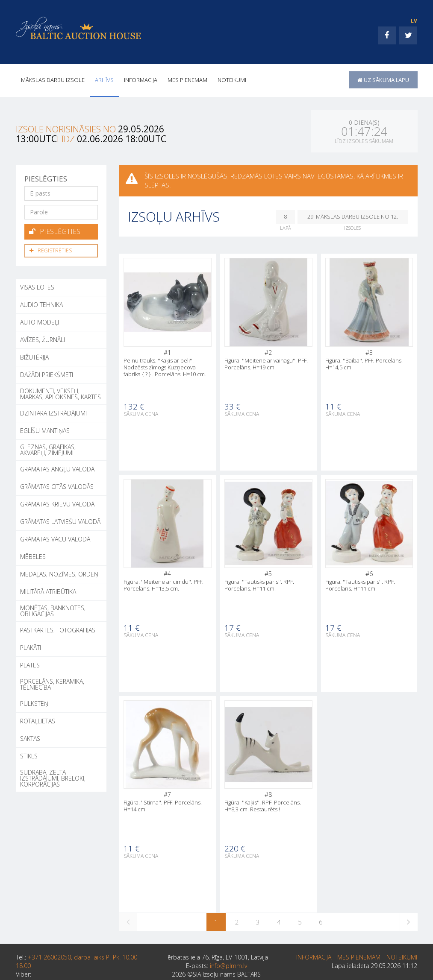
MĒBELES (33, 557)
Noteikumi (232, 80)
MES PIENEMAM (187, 80)
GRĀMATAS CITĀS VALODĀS (57, 487)
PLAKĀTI (31, 648)
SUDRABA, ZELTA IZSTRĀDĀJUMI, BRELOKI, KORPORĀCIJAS (53, 778)
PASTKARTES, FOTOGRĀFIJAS (58, 630)
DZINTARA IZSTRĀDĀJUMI (53, 413)
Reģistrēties (51, 250)
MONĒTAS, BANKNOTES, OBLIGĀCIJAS (53, 611)
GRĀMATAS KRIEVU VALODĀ (57, 504)
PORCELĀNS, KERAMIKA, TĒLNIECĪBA (52, 684)
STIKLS (29, 756)
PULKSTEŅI (35, 704)
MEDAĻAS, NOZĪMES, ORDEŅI (60, 574)
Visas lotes (37, 287)
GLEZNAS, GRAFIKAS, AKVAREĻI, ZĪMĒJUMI (48, 450)
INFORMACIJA (141, 80)
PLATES (30, 665)
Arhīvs (104, 80)
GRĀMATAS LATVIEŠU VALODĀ (60, 522)
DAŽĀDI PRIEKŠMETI (47, 375)
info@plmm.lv (228, 966)
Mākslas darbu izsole (53, 80)
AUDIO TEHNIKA (41, 305)
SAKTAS (30, 739)
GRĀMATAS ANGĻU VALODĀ (57, 469)
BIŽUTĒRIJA (34, 357)
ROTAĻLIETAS (38, 721)
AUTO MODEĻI (40, 322)
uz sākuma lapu (383, 80)
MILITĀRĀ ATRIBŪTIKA (48, 592)
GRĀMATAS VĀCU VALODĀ (55, 539)
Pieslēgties (55, 231)
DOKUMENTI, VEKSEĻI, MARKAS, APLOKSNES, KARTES (60, 394)
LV (414, 21)
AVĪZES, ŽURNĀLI (43, 340)
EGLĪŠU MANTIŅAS (45, 431)
